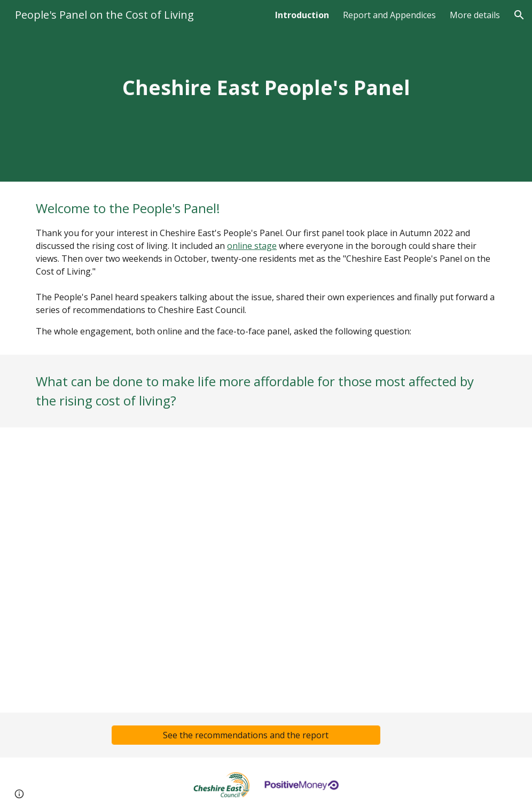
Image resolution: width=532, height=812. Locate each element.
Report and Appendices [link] (389, 15)
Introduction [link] (302, 15)
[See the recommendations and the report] (246, 735)
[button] (519, 15)
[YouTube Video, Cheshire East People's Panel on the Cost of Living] (266, 570)
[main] (266, 91)
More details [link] (475, 15)
